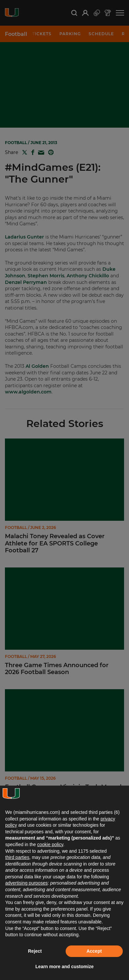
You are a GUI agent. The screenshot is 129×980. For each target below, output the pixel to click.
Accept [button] (94, 951)
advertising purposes (26, 883)
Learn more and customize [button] (64, 967)
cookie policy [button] (50, 844)
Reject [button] (35, 951)
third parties (17, 857)
